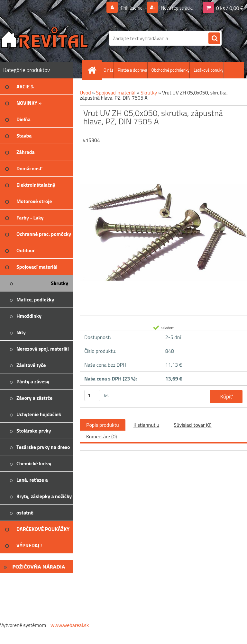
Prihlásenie (128, 8)
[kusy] (92, 395)
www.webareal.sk (70, 625)
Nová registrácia (175, 8)
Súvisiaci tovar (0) (192, 425)
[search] (214, 39)
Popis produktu (103, 425)
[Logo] (44, 38)
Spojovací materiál (116, 93)
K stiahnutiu (146, 425)
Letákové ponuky (208, 70)
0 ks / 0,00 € (230, 8)
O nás (109, 70)
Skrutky (149, 93)
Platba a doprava (133, 70)
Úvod (85, 93)
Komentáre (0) (101, 436)
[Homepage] (93, 70)
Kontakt (98, 86)
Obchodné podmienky (171, 70)
